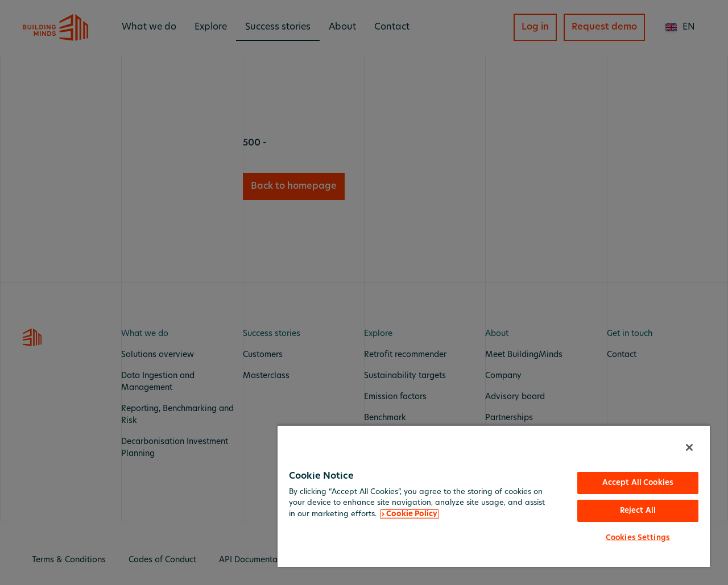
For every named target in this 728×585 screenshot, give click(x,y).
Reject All (638, 511)
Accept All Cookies (638, 483)
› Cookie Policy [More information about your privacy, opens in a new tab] (409, 514)
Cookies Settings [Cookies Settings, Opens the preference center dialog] (638, 538)
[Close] (689, 447)
